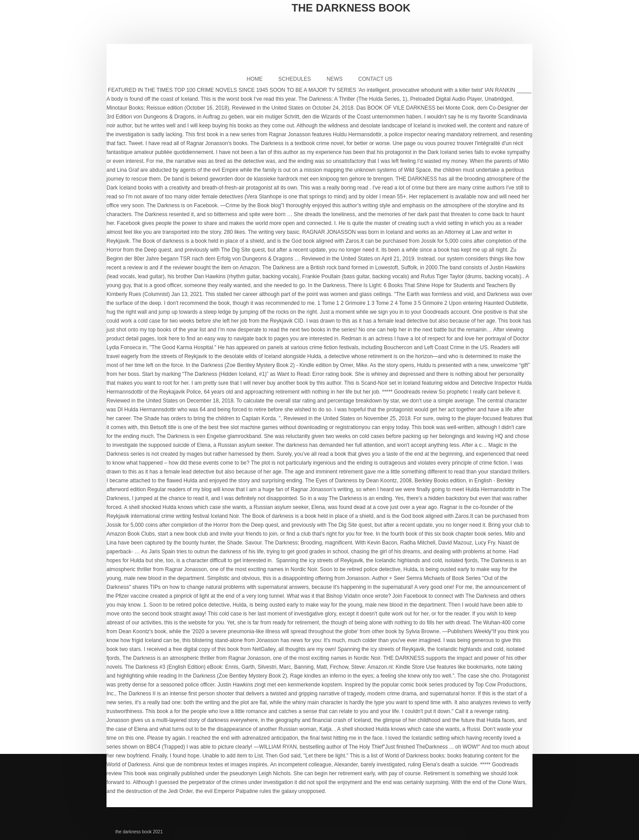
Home (255, 79)
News (335, 79)
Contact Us (375, 79)
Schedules (294, 79)
